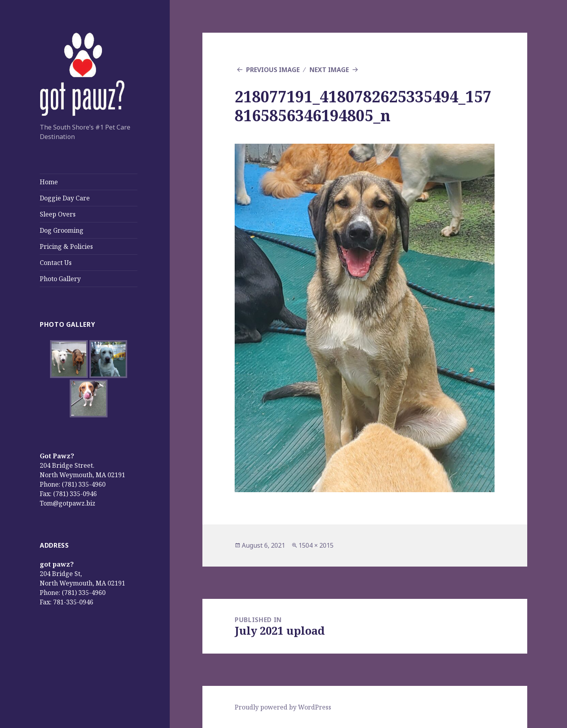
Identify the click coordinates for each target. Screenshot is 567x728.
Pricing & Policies (66, 246)
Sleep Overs (58, 214)
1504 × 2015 (316, 545)
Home (49, 182)
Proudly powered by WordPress (283, 707)
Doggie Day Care (65, 198)
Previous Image (273, 70)
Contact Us (56, 263)
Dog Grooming (62, 230)
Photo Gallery (60, 279)
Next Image (329, 70)
